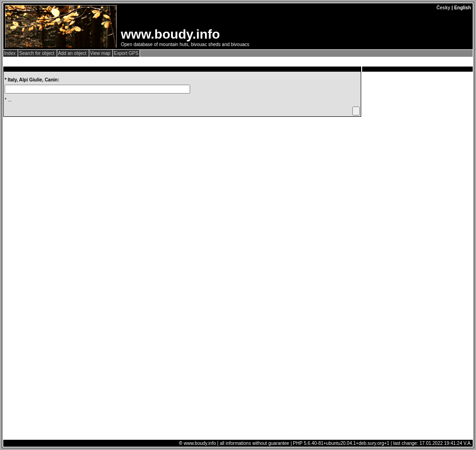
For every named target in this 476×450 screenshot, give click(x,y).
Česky (443, 8)
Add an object (73, 53)
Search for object (37, 53)
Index (10, 53)
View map (101, 53)
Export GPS (126, 53)
